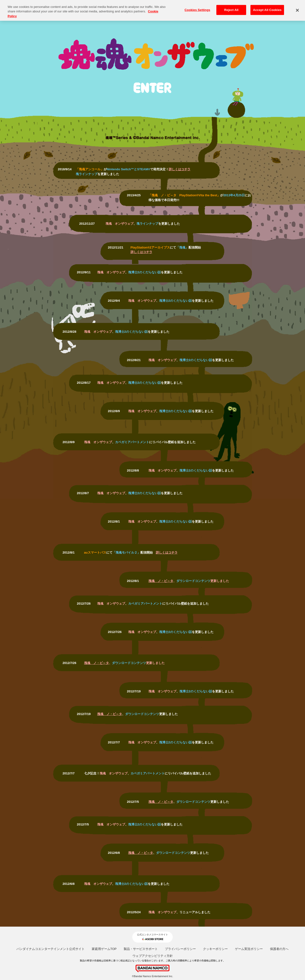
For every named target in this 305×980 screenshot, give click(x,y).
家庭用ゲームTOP (104, 949)
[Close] (297, 8)
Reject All (231, 8)
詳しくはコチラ (180, 169)
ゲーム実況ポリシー (249, 949)
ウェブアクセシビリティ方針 (153, 956)
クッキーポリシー (215, 949)
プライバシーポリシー (180, 949)
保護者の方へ (279, 949)
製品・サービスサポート (141, 949)
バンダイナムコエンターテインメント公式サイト (51, 949)
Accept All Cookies (267, 8)
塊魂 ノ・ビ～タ (161, 581)
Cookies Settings (198, 8)
